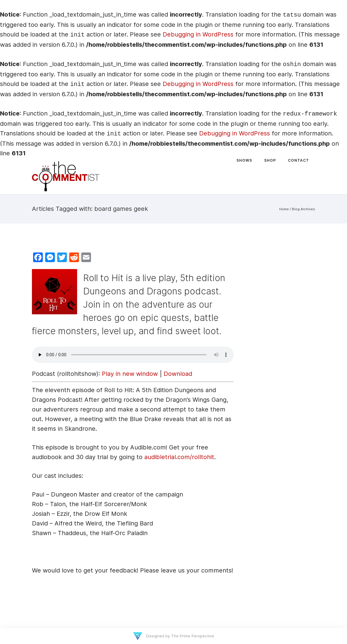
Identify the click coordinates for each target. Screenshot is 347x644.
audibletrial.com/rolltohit (179, 457)
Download (178, 374)
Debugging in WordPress (198, 34)
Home (284, 209)
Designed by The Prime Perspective (180, 636)
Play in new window (130, 374)
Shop (270, 160)
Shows (244, 160)
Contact (299, 160)
